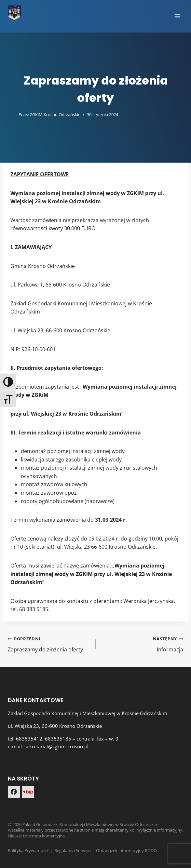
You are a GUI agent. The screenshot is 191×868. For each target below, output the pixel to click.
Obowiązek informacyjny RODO (126, 850)
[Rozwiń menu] (177, 16)
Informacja (142, 644)
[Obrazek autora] (12, 115)
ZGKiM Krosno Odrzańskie (55, 114)
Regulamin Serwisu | (75, 850)
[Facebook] (14, 792)
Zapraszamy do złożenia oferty (49, 644)
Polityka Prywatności (28, 850)
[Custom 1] (28, 792)
